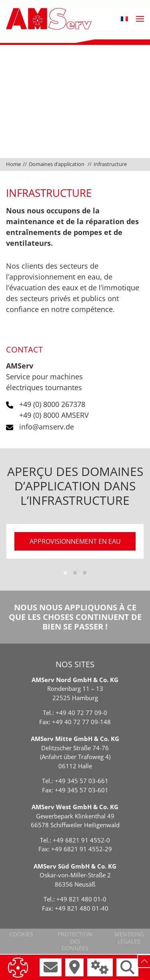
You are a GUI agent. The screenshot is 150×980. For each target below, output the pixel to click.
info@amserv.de (47, 427)
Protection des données (75, 941)
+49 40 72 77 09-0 (81, 713)
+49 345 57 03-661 (82, 781)
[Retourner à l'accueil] (49, 19)
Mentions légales (129, 938)
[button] (124, 19)
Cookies (21, 934)
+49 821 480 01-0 (81, 899)
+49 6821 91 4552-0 (81, 840)
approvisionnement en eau (75, 541)
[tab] (65, 573)
